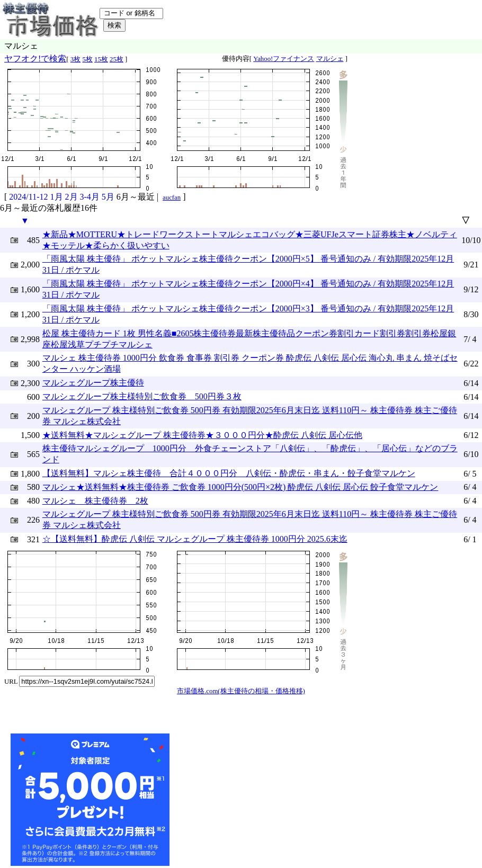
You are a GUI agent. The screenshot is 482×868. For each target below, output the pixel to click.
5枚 (87, 59)
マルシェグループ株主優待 (93, 383)
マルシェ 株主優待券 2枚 (95, 501)
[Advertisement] (251, 800)
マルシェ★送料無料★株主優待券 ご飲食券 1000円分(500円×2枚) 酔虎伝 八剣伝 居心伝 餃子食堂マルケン (240, 487)
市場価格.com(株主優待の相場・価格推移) (241, 691)
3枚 (75, 59)
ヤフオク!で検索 (35, 59)
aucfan (172, 198)
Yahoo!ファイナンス (284, 59)
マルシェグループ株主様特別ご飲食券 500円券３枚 (142, 396)
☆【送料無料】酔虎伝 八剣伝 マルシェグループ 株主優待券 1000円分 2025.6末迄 (195, 539)
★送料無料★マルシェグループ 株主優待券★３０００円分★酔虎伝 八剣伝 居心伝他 (202, 435)
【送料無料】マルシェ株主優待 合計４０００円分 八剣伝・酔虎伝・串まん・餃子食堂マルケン (229, 473)
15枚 (101, 59)
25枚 (117, 59)
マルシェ (330, 59)
